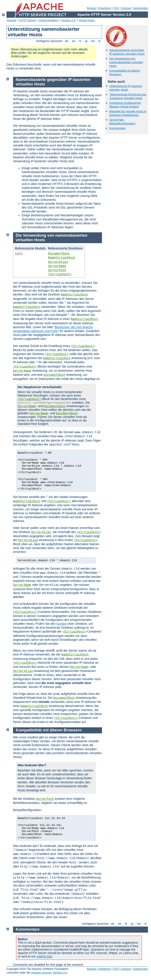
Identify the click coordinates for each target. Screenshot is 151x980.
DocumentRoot (59, 254)
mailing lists (44, 956)
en (74, 41)
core (19, 254)
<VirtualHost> (60, 274)
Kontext (62, 624)
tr (100, 41)
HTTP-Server (28, 20)
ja (86, 41)
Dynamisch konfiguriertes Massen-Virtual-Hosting (125, 105)
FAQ (116, 8)
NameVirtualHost (62, 258)
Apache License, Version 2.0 (49, 973)
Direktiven (105, 8)
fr (80, 41)
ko (93, 41)
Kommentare (117, 128)
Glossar (126, 8)
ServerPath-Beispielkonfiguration (122, 122)
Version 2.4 (68, 20)
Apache (11, 20)
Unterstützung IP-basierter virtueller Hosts (126, 88)
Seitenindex (141, 8)
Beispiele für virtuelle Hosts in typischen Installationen (128, 113)
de (67, 41)
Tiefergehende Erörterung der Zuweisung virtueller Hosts (128, 96)
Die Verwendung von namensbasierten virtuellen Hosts (126, 62)
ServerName (57, 266)
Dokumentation (48, 20)
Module (91, 8)
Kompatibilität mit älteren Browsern (49, 730)
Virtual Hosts (86, 20)
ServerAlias (58, 262)
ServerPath (57, 270)
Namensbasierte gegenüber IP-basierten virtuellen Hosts (127, 52)
